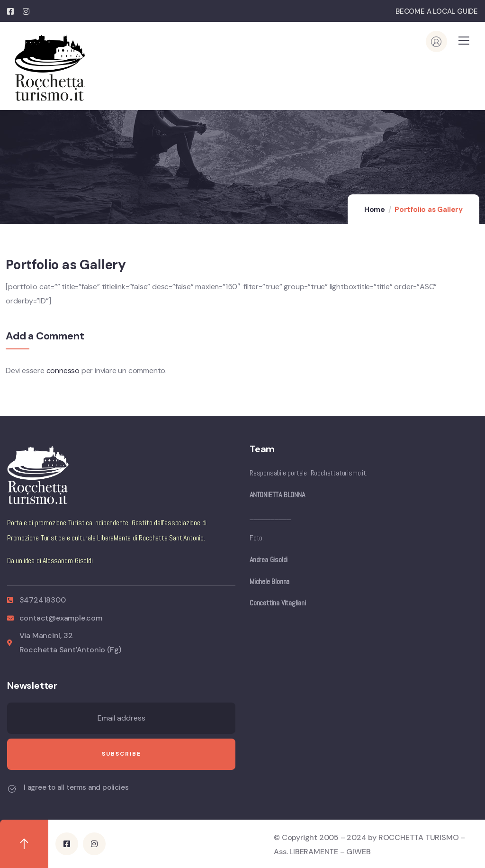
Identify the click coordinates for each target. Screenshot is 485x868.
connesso (63, 370)
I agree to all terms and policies (76, 787)
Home (375, 210)
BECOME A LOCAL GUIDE (437, 11)
